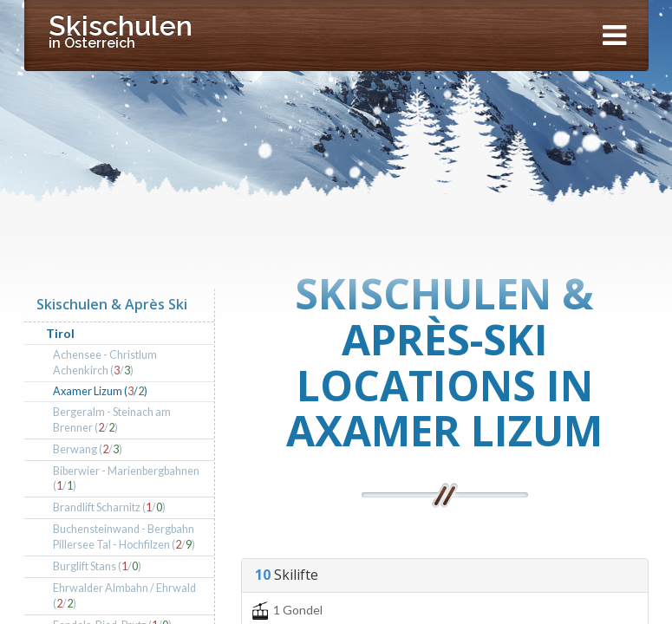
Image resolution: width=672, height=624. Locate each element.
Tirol (60, 333)
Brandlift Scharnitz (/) (109, 507)
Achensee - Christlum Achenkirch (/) (105, 363)
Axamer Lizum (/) (100, 391)
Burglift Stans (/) (97, 566)
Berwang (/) (88, 449)
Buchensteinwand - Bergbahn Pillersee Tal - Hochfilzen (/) (124, 537)
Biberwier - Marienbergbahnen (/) (126, 479)
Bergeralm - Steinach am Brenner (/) (112, 420)
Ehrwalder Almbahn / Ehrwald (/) (124, 596)
